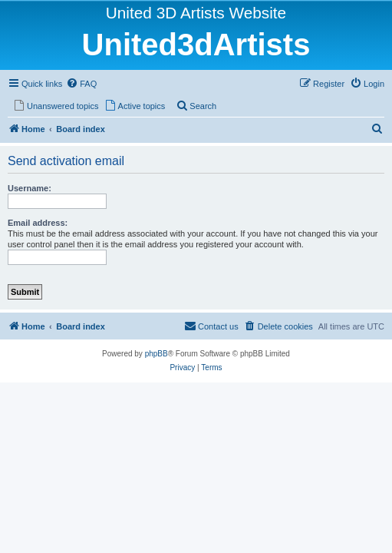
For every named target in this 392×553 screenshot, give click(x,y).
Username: (30, 188)
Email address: (38, 223)
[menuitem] (81, 84)
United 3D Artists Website (196, 13)
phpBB (156, 354)
